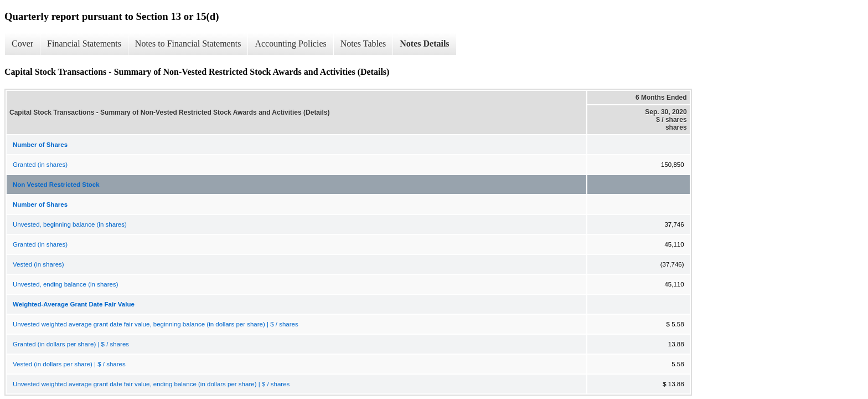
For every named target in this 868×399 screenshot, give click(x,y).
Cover (22, 44)
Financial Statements (84, 44)
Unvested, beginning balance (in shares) (70, 224)
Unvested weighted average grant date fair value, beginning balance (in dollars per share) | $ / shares (156, 324)
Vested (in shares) (38, 264)
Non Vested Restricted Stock (56, 185)
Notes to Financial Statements (188, 44)
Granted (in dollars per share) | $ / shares (71, 344)
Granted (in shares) (40, 165)
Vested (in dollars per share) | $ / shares (69, 364)
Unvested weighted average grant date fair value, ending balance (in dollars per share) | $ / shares (151, 384)
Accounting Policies (290, 44)
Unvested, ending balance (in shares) (66, 284)
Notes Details (424, 44)
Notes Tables (363, 44)
